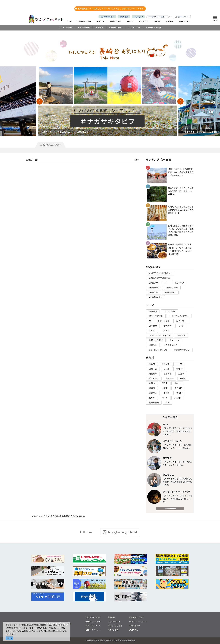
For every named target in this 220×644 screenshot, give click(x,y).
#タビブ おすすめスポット (160, 273)
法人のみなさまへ (107, 17)
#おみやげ (179, 283)
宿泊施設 (153, 311)
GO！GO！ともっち (158, 350)
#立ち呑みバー (155, 297)
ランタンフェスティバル (160, 335)
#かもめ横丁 (170, 292)
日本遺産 (153, 326)
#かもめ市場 (172, 288)
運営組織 (111, 617)
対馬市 (152, 383)
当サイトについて (93, 617)
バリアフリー (134, 28)
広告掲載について (136, 617)
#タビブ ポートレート (158, 283)
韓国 (168, 403)
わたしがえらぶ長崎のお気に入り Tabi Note (63, 516)
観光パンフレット (93, 622)
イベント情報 (169, 311)
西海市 (165, 383)
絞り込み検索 (50, 145)
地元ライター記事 (154, 28)
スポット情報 (164, 321)
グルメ (152, 331)
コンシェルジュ (114, 622)
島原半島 (153, 369)
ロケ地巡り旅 (84, 28)
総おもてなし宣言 (115, 626)
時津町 (165, 398)
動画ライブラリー (93, 630)
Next (180, 101)
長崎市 (152, 364)
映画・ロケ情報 (156, 340)
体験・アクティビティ (179, 316)
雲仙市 (179, 369)
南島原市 (153, 374)
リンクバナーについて (138, 622)
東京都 (177, 398)
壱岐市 (183, 378)
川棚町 (167, 393)
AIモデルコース (116, 28)
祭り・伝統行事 (156, 316)
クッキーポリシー (53, 631)
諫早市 (152, 388)
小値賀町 (169, 378)
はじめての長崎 (65, 28)
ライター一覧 (170, 508)
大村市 (177, 383)
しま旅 (181, 326)
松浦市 (165, 388)
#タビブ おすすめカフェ (159, 278)
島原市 (167, 369)
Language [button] (137, 17)
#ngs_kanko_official (120, 532)
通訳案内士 (134, 630)
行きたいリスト (183, 17)
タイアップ (174, 340)
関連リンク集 (113, 630)
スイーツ (166, 331)
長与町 (152, 398)
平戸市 (179, 364)
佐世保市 (166, 364)
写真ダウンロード (93, 626)
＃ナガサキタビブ (182, 350)
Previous (40, 101)
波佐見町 (178, 388)
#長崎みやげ (154, 288)
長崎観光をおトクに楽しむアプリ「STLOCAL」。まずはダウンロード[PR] (109, 9)
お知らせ (153, 345)
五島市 (181, 374)
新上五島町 (154, 378)
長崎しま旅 (124, 17)
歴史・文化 (181, 321)
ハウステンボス (170, 345)
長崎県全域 (154, 403)
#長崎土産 (153, 292)
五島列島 (168, 374)
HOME (34, 516)
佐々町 (179, 393)
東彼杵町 (153, 393)
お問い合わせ (135, 626)
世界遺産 (99, 28)
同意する (9, 638)
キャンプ (181, 335)
